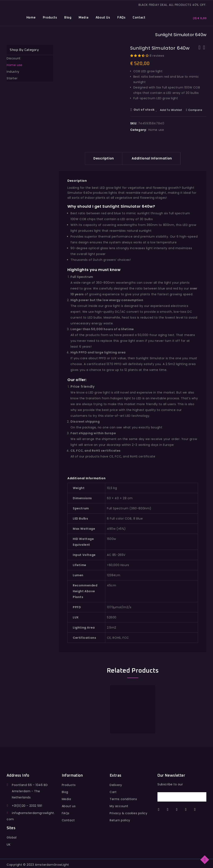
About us (69, 806)
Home (31, 18)
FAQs (121, 18)
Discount (14, 58)
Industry (13, 72)
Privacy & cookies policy (128, 813)
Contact (139, 18)
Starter (12, 78)
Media (84, 18)
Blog (68, 18)
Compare (195, 110)
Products (50, 18)
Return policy (120, 820)
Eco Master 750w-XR (199, 50)
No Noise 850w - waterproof (204, 50)
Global (12, 837)
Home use (156, 130)
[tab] (104, 158)
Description (104, 158)
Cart (113, 792)
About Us (103, 18)
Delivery (116, 785)
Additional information (152, 158)
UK (9, 845)
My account (119, 806)
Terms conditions (123, 799)
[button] (140, 56)
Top (205, 859)
